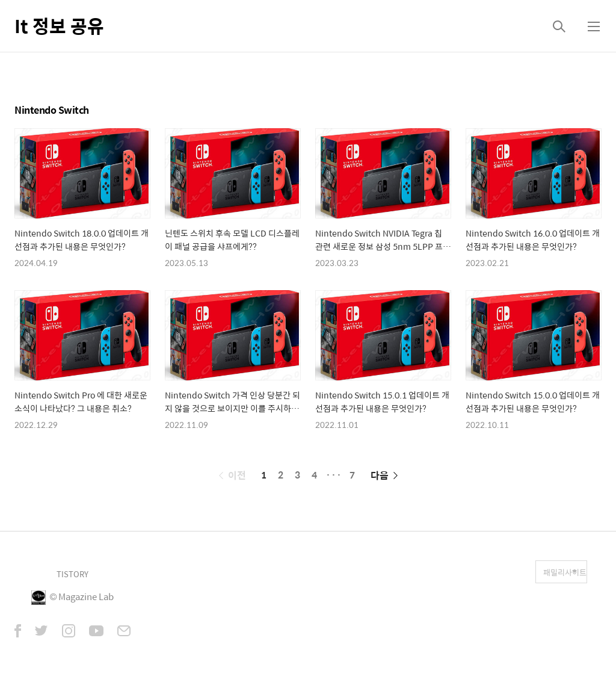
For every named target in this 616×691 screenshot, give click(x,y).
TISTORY (72, 574)
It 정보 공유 (59, 26)
